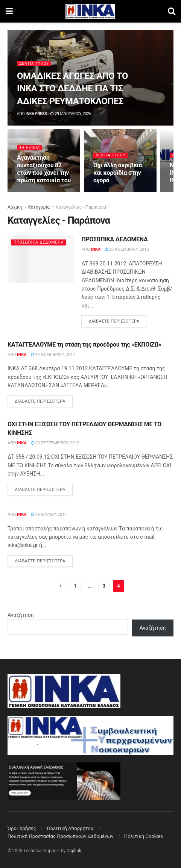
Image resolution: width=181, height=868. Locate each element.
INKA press (36, 114)
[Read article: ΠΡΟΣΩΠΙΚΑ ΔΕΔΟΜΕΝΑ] (41, 259)
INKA (96, 249)
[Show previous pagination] (61, 586)
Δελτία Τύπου (34, 63)
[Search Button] (172, 11)
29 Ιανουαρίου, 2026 (71, 114)
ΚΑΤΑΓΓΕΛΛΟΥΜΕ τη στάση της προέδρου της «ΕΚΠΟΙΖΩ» (84, 345)
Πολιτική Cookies (144, 836)
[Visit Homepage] (90, 11)
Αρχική (15, 207)
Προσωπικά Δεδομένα (40, 242)
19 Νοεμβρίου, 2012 (53, 355)
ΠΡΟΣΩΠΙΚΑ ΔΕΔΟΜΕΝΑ (114, 239)
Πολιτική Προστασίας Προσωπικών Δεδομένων (60, 836)
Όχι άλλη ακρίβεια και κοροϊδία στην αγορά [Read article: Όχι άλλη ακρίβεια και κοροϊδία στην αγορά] (118, 173)
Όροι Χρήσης (22, 828)
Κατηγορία (39, 207)
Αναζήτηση (21, 615)
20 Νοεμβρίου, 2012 (127, 249)
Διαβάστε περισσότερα (117, 321)
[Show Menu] (9, 11)
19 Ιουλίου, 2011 (49, 514)
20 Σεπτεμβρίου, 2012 (55, 443)
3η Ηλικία (30, 148)
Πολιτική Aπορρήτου (70, 828)
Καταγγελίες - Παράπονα (81, 207)
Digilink (74, 851)
